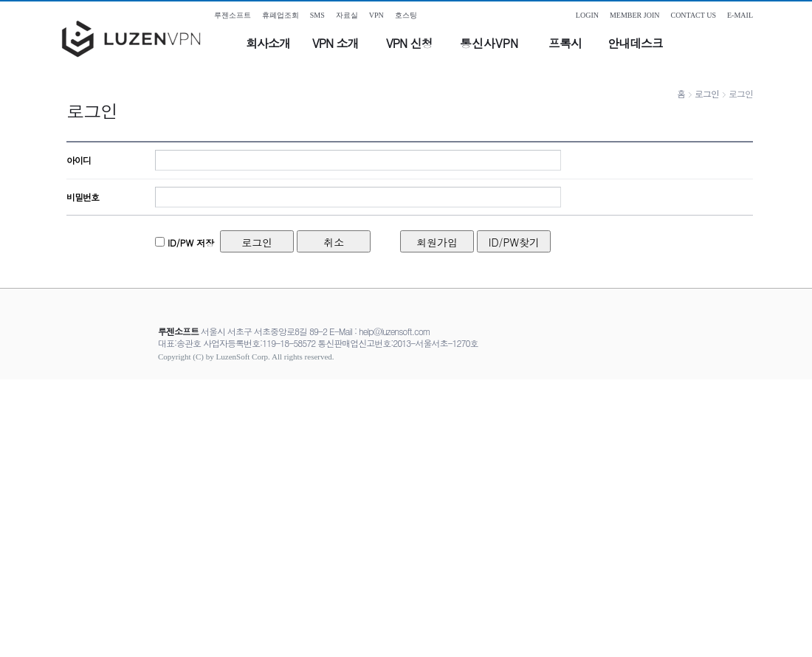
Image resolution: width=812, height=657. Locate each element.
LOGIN (587, 15)
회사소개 (268, 43)
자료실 (347, 15)
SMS (317, 15)
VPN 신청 (409, 43)
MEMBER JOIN (635, 15)
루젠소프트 (233, 15)
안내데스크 (635, 43)
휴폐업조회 (281, 15)
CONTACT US (693, 15)
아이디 (79, 160)
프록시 (565, 43)
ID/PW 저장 (189, 242)
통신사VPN (489, 43)
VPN (376, 15)
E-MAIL (740, 15)
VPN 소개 (335, 43)
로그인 (707, 93)
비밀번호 (83, 197)
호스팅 (406, 15)
